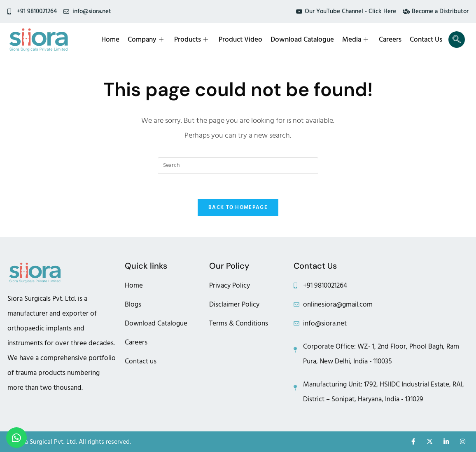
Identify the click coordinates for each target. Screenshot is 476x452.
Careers (390, 40)
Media (355, 40)
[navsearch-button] (457, 40)
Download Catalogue (302, 40)
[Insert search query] (238, 166)
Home (110, 40)
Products (191, 40)
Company (146, 40)
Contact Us (426, 40)
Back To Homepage (238, 207)
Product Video (240, 40)
